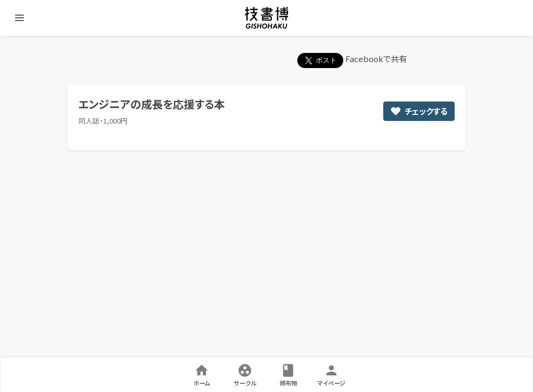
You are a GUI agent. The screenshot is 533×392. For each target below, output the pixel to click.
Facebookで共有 (376, 59)
